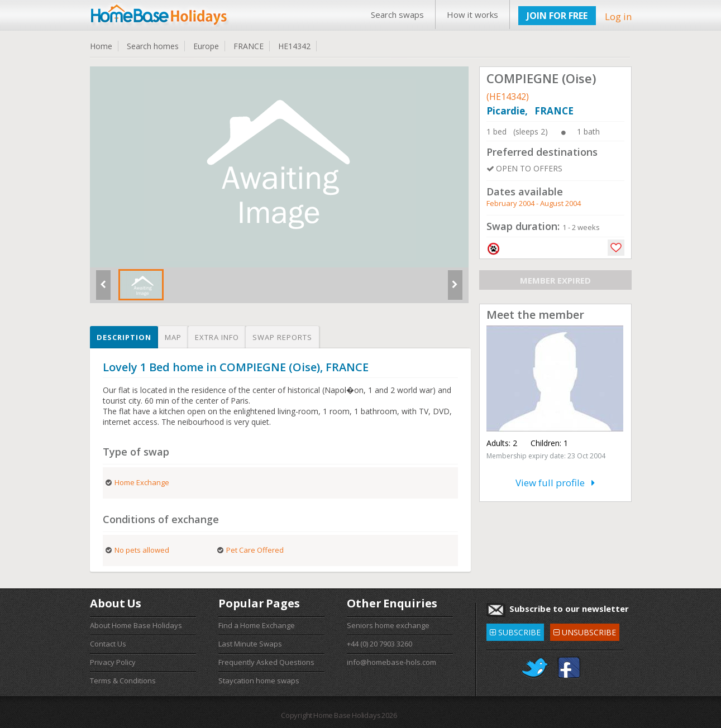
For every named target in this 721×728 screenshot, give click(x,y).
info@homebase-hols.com (391, 662)
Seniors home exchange (388, 625)
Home (101, 46)
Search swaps (397, 15)
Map (173, 337)
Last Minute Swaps (250, 644)
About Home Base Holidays (136, 625)
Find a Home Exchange (257, 625)
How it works (472, 15)
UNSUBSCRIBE (585, 631)
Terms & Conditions (123, 681)
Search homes (153, 46)
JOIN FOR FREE (557, 16)
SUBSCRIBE (515, 631)
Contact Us (108, 644)
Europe (206, 46)
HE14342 (294, 46)
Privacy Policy (113, 662)
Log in (618, 16)
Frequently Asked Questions (266, 662)
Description (124, 337)
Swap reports (282, 337)
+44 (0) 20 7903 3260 (379, 644)
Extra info (217, 337)
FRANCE (249, 46)
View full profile (555, 483)
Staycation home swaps (259, 681)
